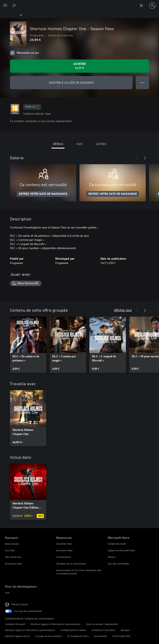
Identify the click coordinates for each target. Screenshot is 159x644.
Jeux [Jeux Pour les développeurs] (7, 592)
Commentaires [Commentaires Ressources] (64, 557)
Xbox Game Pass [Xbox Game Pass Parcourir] (13, 557)
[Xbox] (11, 15)
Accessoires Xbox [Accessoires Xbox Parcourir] (14, 564)
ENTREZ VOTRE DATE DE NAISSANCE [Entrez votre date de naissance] (43, 194)
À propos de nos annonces (49, 636)
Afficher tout (123, 310)
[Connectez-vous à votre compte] (152, 6)
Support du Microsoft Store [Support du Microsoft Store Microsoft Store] (121, 550)
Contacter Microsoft (15, 624)
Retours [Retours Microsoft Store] (112, 557)
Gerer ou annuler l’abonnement (102, 624)
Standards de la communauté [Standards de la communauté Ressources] (71, 564)
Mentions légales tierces (17, 636)
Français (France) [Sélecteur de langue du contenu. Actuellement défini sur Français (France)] (20, 604)
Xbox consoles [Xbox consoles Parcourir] (12, 544)
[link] (28, 345)
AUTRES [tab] (101, 144)
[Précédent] (137, 158)
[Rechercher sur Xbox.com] (14, 5)
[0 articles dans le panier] (142, 6)
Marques (125, 630)
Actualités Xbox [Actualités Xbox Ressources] (64, 544)
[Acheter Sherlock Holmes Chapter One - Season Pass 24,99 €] (79, 66)
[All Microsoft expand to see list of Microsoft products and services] (5, 6)
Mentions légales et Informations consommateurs (56, 624)
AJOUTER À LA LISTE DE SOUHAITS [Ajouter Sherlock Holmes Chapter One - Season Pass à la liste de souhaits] (71, 83)
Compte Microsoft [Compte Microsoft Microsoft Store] (117, 544)
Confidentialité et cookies (73, 630)
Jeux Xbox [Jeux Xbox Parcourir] (10, 550)
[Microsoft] (79, 3)
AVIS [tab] (80, 144)
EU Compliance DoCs (78, 636)
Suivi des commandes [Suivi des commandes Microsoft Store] (118, 564)
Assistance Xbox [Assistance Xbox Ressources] (64, 550)
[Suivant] (145, 158)
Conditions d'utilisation (103, 630)
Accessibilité (101, 636)
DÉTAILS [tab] (58, 144)
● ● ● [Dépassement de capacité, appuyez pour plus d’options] (143, 83)
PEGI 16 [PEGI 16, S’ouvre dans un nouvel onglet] (32, 107)
